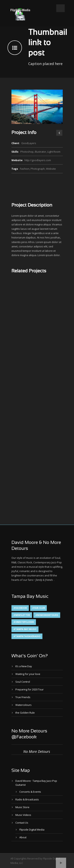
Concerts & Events (30, 792)
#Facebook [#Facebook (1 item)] (20, 608)
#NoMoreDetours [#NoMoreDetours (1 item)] (47, 615)
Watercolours (23, 705)
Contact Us (22, 823)
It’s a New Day (24, 666)
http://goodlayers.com (38, 160)
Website (51, 169)
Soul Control (23, 682)
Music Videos (23, 815)
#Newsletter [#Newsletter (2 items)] (22, 615)
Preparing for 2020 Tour (30, 689)
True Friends (23, 697)
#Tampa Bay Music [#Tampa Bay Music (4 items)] (25, 629)
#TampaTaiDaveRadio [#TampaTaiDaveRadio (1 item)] (27, 636)
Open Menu (60, 8)
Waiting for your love (28, 674)
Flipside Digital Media (32, 830)
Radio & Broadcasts (27, 799)
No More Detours (37, 751)
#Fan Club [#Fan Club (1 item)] (38, 608)
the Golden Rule (25, 713)
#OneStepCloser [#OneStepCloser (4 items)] (24, 622)
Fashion (25, 169)
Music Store (22, 807)
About (23, 837)
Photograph (38, 169)
